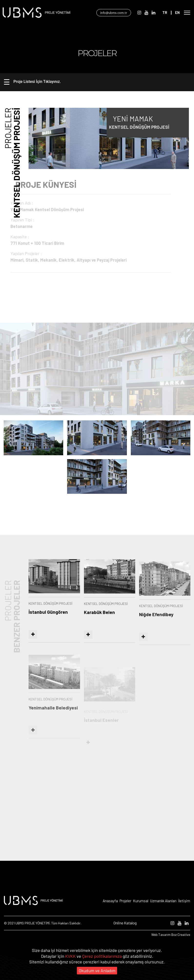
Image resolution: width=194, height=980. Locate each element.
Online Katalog (125, 923)
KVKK (71, 956)
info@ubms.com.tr (119, 13)
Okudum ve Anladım (97, 970)
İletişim (184, 901)
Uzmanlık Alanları (163, 901)
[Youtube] (151, 13)
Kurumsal (141, 901)
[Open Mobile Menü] (187, 13)
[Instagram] (144, 13)
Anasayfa (110, 901)
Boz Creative (181, 935)
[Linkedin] (158, 13)
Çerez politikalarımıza (102, 956)
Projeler (125, 901)
